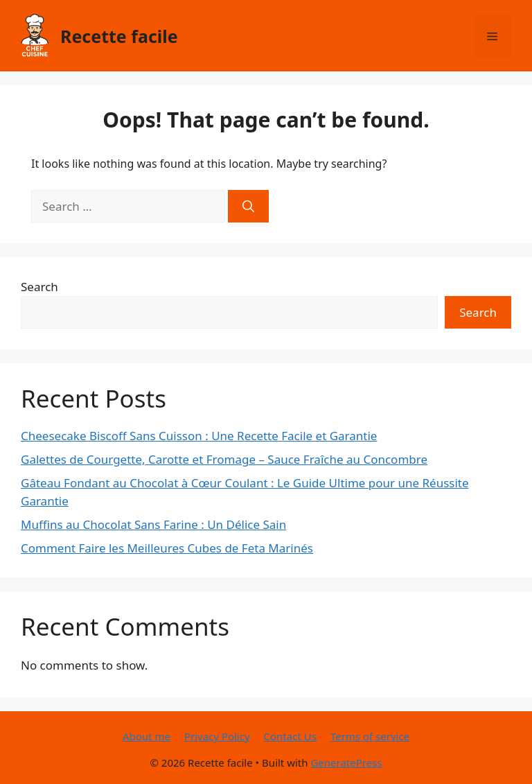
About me (147, 736)
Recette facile (119, 36)
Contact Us (290, 736)
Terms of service (370, 736)
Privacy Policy (217, 736)
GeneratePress (346, 763)
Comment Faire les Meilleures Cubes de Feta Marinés (167, 548)
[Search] (248, 207)
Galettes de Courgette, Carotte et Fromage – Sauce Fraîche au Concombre (224, 459)
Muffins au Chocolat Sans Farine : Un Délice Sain (153, 524)
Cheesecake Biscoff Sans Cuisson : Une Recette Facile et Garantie (199, 436)
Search (39, 287)
